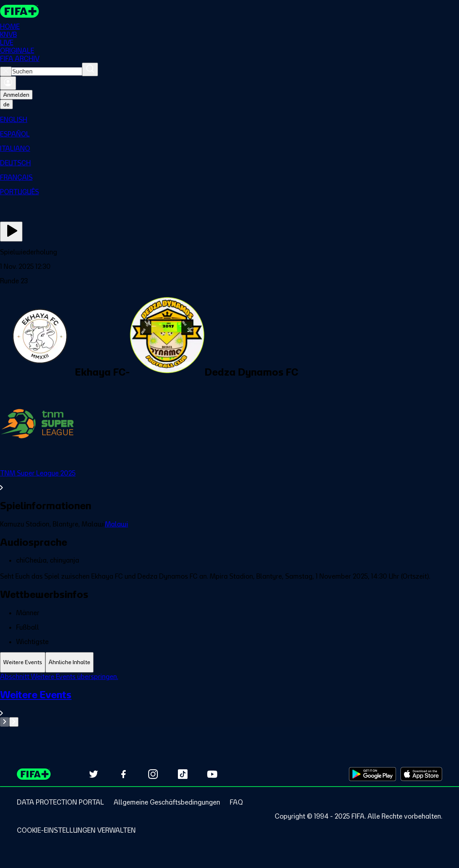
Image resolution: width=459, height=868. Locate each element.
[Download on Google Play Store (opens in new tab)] (372, 774)
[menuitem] (229, 120)
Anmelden (16, 95)
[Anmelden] (8, 83)
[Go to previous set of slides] (5, 722)
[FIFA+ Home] (19, 11)
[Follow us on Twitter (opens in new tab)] (94, 774)
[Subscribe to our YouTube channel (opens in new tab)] (212, 774)
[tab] (23, 662)
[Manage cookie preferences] (76, 830)
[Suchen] (90, 69)
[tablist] (229, 662)
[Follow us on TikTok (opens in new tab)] (183, 774)
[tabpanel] (229, 700)
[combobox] (47, 71)
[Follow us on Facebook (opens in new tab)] (123, 774)
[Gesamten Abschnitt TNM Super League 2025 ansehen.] (229, 480)
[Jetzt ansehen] (11, 232)
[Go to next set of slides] (14, 722)
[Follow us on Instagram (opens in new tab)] (153, 774)
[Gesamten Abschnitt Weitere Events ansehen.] (229, 703)
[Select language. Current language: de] (6, 104)
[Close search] (6, 71)
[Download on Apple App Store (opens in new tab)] (421, 774)
